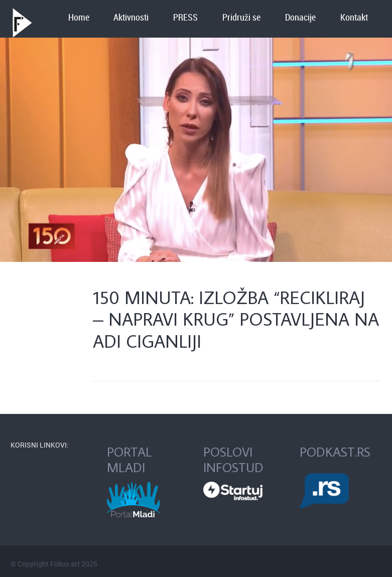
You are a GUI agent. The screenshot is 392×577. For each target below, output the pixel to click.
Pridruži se (241, 18)
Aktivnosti (131, 18)
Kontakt (354, 18)
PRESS (185, 18)
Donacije (300, 18)
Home (79, 18)
